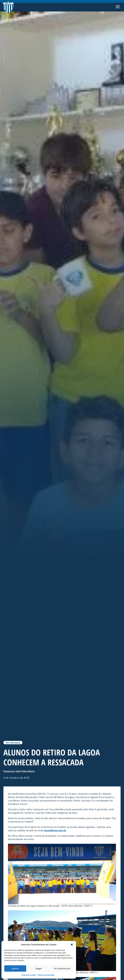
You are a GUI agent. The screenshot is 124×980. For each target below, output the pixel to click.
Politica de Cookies (29, 975)
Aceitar (15, 969)
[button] (72, 945)
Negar (39, 969)
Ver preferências (62, 969)
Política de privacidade (46, 975)
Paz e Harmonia (13, 743)
